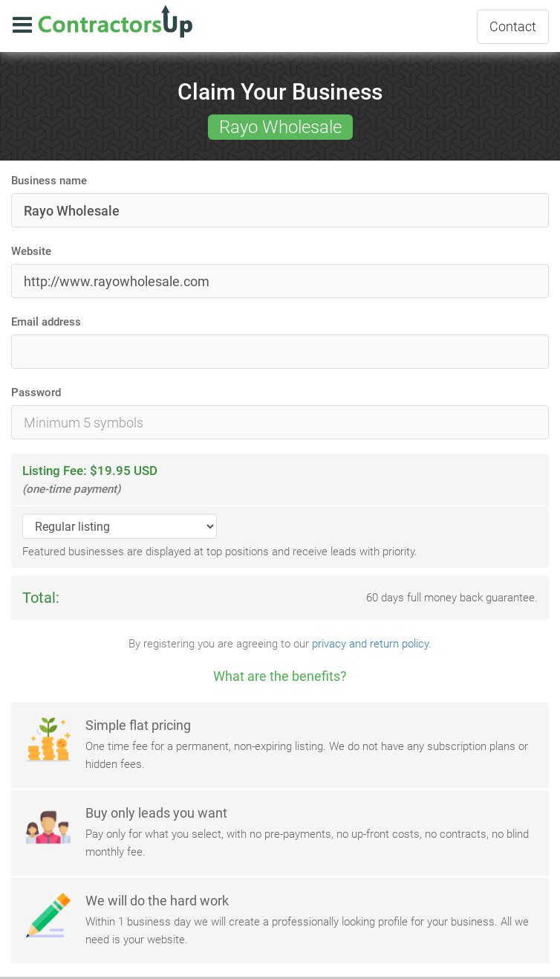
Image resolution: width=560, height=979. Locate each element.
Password (36, 392)
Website (31, 251)
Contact (513, 26)
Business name (49, 181)
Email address (46, 322)
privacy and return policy (370, 644)
